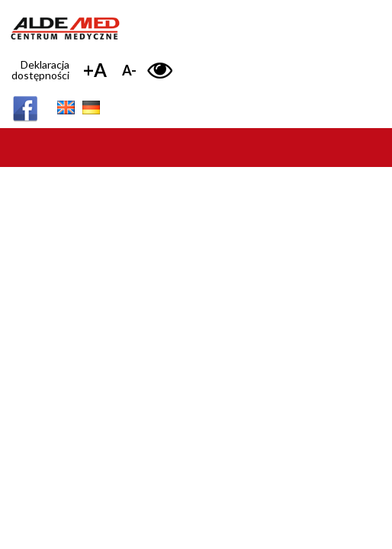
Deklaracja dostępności (40, 70)
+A (95, 70)
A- (129, 70)
